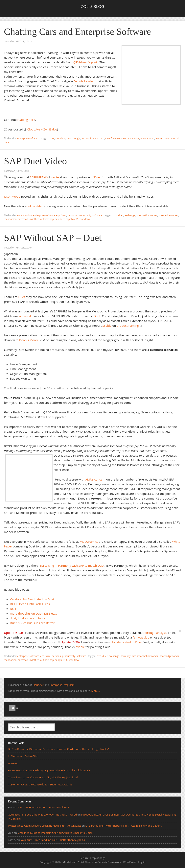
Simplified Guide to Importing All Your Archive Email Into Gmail (55, 833)
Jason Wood (12, 196)
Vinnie (80, 647)
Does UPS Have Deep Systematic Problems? (43, 807)
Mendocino (10, 219)
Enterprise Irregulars (62, 685)
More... (95, 691)
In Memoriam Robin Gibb (23, 756)
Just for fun (88, 138)
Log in (142, 862)
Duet (69, 138)
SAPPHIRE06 (72, 219)
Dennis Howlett (84, 81)
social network (131, 138)
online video (35, 206)
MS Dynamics (89, 542)
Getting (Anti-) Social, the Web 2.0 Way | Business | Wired (42, 815)
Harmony (126, 656)
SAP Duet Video (35, 161)
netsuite (100, 138)
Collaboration (25, 215)
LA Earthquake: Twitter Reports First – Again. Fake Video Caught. (124, 826)
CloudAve (60, 138)
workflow (85, 219)
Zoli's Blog (92, 6)
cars (52, 138)
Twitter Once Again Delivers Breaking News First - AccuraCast (44, 826)
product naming (128, 325)
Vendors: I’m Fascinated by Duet (32, 599)
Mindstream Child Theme (78, 862)
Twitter (159, 138)
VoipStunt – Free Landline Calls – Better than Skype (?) (53, 840)
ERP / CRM (61, 215)
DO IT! (14, 609)
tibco (143, 138)
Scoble (107, 325)
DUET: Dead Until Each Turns (30, 604)
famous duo (141, 637)
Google (77, 138)
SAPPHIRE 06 (39, 177)
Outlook (45, 219)
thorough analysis (155, 633)
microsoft (23, 219)
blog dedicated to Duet (126, 642)
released (25, 316)
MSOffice (34, 219)
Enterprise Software (28, 138)
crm (115, 215)
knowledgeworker (169, 215)
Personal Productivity (79, 215)
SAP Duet (60, 219)
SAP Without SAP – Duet (53, 238)
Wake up (13, 763)
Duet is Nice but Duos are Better (32, 623)
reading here (26, 120)
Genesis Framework (109, 862)
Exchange (130, 215)
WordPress (130, 862)
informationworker (147, 215)
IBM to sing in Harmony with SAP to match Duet (71, 565)
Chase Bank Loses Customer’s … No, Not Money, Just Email (43, 777)
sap (52, 219)
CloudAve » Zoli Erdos (42, 129)
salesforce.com (114, 138)
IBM (134, 656)
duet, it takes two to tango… (29, 618)
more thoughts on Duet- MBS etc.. (33, 613)
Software (97, 215)
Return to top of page (92, 858)
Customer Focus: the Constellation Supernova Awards (40, 784)
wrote (55, 177)
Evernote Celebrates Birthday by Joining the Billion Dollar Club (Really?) (50, 770)
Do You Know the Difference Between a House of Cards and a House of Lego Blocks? (58, 749)
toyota (151, 138)
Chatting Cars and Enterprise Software (77, 32)
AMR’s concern (95, 479)
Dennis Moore (29, 340)
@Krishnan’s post (85, 62)
